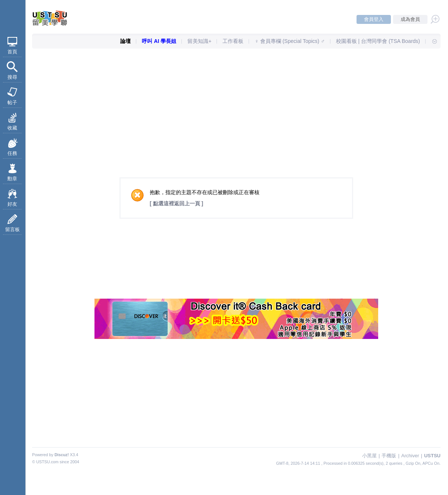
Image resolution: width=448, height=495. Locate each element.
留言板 (13, 229)
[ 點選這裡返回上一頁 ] (176, 203)
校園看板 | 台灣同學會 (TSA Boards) (378, 41)
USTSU (432, 456)
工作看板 (233, 41)
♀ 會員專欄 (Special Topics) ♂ (290, 41)
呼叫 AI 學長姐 (159, 41)
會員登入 (374, 19)
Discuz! (62, 455)
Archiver (410, 456)
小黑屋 (369, 456)
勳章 (12, 179)
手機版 (389, 456)
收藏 (12, 128)
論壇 (125, 41)
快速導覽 (431, 41)
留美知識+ (199, 41)
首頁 (12, 52)
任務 (12, 153)
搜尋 (12, 77)
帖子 (12, 102)
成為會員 (410, 19)
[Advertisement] (236, 103)
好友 (12, 204)
